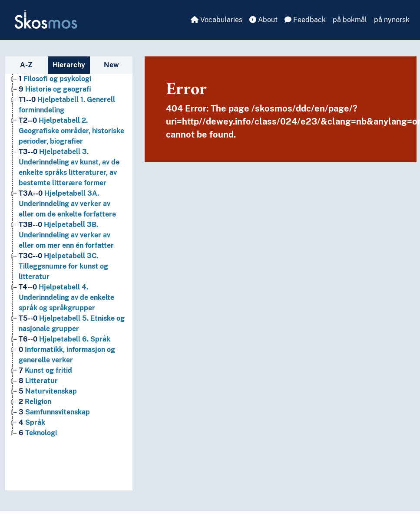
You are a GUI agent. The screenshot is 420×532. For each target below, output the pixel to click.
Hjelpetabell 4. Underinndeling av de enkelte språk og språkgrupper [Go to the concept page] (66, 297)
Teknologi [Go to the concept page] (38, 433)
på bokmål (350, 20)
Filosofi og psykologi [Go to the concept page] (55, 79)
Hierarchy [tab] (69, 65)
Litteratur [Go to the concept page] (38, 381)
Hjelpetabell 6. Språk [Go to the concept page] (64, 339)
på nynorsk (392, 20)
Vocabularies (217, 20)
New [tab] (111, 65)
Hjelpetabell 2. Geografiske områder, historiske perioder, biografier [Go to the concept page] (71, 131)
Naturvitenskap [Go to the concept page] (48, 391)
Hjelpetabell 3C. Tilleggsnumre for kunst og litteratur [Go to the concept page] (63, 266)
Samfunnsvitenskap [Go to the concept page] (54, 412)
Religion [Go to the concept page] (35, 402)
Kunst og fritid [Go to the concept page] (45, 370)
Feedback (305, 20)
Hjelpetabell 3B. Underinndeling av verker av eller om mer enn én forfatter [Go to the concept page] (66, 235)
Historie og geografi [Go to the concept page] (55, 89)
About (263, 20)
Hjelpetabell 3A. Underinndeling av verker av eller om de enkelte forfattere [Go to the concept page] (67, 204)
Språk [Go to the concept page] (32, 422)
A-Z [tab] (26, 65)
